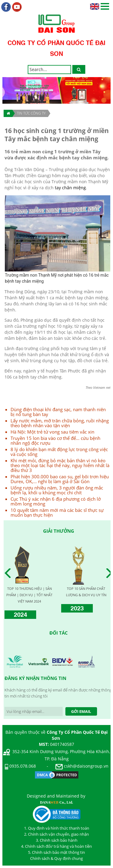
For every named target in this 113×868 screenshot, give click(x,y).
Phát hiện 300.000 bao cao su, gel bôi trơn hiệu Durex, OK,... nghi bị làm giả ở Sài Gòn (60, 479)
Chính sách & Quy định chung (56, 858)
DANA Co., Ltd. (57, 802)
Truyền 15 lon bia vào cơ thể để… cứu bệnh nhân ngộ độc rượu (55, 441)
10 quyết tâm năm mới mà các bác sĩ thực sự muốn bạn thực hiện (57, 512)
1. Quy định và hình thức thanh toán (57, 828)
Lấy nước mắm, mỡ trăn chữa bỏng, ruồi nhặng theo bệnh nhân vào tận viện (60, 423)
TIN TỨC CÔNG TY (31, 113)
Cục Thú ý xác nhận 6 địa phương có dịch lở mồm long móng (56, 501)
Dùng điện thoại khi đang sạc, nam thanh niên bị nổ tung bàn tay (58, 412)
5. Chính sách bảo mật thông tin (56, 852)
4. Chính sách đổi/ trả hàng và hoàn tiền (56, 846)
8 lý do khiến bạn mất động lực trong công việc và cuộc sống (59, 452)
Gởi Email (81, 711)
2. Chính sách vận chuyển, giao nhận (56, 834)
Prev (9, 573)
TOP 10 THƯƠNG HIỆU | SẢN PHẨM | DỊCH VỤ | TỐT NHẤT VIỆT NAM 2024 (29, 595)
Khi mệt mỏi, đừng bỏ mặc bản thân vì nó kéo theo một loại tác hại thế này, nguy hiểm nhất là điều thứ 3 (60, 465)
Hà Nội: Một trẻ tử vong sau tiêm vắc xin (52, 432)
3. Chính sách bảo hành (57, 840)
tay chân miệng (70, 188)
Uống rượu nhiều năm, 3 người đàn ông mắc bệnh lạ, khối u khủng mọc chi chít (57, 490)
